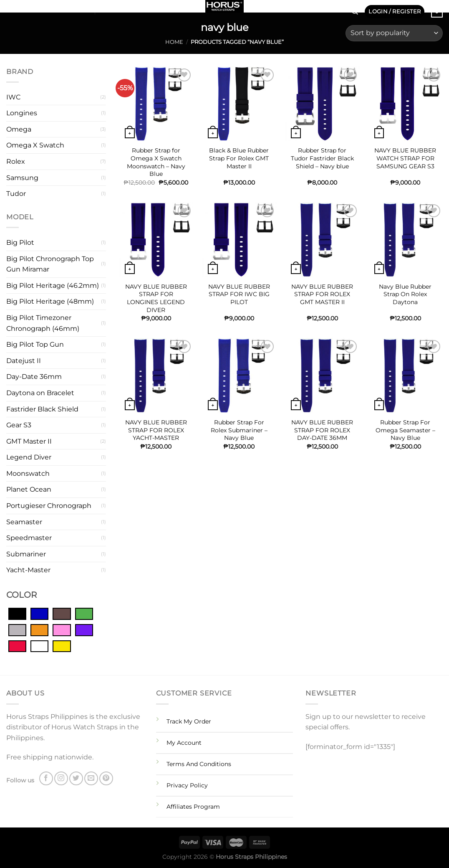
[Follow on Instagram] (23, 8)
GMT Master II (29, 441)
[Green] (84, 613)
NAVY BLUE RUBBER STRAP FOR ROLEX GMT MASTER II (322, 294)
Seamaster (24, 522)
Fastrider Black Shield (42, 409)
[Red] (17, 646)
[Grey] (17, 629)
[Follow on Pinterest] (55, 8)
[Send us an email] (44, 8)
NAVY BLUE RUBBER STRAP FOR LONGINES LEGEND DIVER (156, 298)
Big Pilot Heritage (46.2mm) (53, 286)
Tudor (16, 194)
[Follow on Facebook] (12, 8)
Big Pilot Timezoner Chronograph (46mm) (43, 323)
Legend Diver (29, 457)
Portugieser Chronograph (49, 506)
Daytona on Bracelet (40, 393)
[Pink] (62, 629)
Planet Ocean (29, 489)
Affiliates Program (193, 807)
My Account (184, 743)
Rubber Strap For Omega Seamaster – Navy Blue (405, 430)
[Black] (17, 613)
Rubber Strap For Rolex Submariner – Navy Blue (239, 430)
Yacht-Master (28, 570)
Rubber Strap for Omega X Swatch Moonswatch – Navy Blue (156, 162)
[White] (39, 646)
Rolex (16, 161)
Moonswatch (28, 473)
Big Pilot (20, 242)
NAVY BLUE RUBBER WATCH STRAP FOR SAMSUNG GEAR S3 (405, 158)
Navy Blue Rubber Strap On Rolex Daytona (405, 294)
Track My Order (189, 721)
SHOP (77, 9)
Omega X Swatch (35, 145)
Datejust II (24, 361)
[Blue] (39, 613)
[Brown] (62, 613)
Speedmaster (29, 538)
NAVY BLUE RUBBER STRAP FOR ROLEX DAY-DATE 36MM (322, 430)
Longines (22, 113)
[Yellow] (62, 646)
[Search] (355, 12)
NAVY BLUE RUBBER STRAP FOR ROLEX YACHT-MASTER (156, 430)
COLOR (21, 595)
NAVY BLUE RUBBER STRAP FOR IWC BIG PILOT (239, 294)
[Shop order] (394, 33)
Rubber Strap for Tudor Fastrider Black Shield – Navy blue (322, 158)
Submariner (26, 554)
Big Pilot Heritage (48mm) (50, 301)
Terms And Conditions (199, 764)
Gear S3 (19, 425)
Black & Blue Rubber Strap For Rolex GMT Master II (239, 158)
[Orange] (39, 629)
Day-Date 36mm (34, 377)
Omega (19, 129)
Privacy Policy (187, 785)
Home (174, 42)
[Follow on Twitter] (33, 8)
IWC (13, 97)
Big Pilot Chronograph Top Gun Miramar (50, 264)
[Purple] (84, 629)
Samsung (22, 178)
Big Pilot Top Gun (35, 344)
